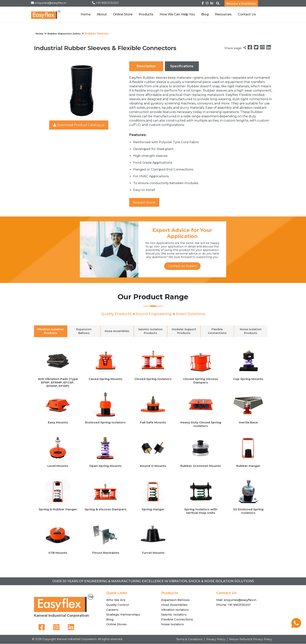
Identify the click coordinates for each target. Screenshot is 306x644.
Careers (112, 610)
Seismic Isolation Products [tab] (150, 331)
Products (146, 14)
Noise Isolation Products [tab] (251, 331)
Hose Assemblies (174, 605)
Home (86, 14)
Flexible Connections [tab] (217, 331)
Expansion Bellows (175, 600)
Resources (223, 14)
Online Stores (116, 624)
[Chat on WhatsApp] (296, 627)
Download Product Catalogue (79, 125)
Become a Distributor (241, 3)
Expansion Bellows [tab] (84, 331)
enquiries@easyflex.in (51, 3)
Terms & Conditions (189, 640)
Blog (205, 14)
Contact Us (247, 14)
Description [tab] (146, 66)
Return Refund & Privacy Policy (251, 640)
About (102, 14)
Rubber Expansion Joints (64, 34)
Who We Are (116, 600)
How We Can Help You (177, 14)
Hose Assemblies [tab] (117, 331)
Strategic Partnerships (123, 615)
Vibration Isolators (175, 610)
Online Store (123, 14)
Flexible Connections (177, 620)
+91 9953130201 (107, 3)
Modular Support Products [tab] (184, 331)
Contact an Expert (182, 266)
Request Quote (145, 202)
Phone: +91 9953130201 (233, 605)
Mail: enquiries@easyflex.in (236, 600)
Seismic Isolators (174, 615)
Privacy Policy (216, 640)
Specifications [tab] (182, 66)
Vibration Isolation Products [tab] (50, 331)
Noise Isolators (173, 624)
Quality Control (118, 605)
